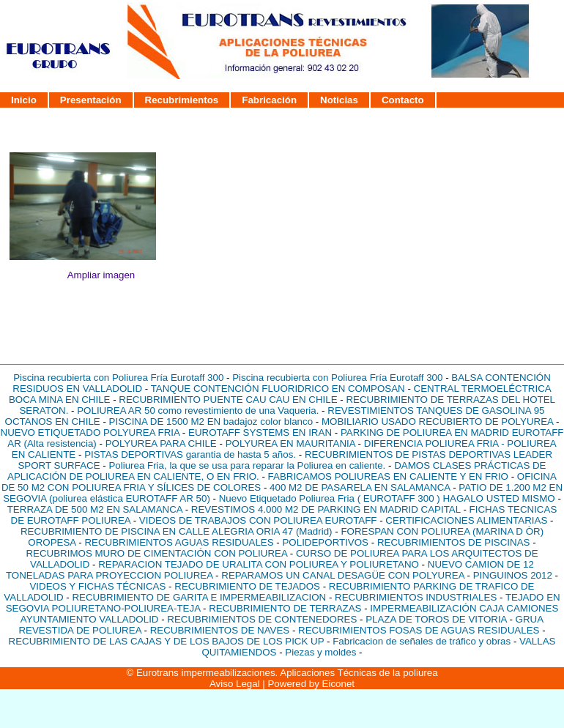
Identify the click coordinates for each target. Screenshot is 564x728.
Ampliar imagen (101, 275)
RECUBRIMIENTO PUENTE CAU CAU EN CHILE (228, 400)
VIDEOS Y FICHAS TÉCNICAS (99, 586)
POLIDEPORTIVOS (325, 542)
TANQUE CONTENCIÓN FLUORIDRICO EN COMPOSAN (278, 389)
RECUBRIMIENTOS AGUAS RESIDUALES (179, 542)
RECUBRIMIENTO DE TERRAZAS (285, 608)
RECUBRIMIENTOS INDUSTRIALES (416, 597)
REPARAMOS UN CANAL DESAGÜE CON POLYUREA (343, 575)
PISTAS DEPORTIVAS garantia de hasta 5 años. (190, 454)
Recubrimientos (182, 100)
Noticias (339, 100)
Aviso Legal (235, 684)
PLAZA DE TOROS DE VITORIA (436, 619)
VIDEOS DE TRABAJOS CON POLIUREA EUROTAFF (258, 520)
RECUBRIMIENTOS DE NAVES (220, 630)
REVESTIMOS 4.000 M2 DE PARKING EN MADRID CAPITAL (326, 509)
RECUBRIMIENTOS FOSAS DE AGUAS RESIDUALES (419, 630)
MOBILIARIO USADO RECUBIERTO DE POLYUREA (437, 421)
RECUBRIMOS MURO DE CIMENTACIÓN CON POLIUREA (156, 553)
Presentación (91, 100)
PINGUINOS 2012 (513, 575)
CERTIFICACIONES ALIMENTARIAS (466, 520)
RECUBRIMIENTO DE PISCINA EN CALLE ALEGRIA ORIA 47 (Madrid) (177, 531)
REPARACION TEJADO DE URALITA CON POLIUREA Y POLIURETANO (259, 564)
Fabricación (269, 100)
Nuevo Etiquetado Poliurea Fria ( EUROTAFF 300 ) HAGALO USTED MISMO (387, 498)
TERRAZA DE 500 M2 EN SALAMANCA (95, 509)
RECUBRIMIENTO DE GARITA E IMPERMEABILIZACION (199, 597)
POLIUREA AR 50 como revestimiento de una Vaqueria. (198, 411)
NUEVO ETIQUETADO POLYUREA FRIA (90, 432)
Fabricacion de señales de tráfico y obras (423, 641)
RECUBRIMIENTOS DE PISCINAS (454, 542)
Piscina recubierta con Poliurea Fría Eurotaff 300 (118, 378)
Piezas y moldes (320, 652)
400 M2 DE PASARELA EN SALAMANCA (360, 487)
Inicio (24, 100)
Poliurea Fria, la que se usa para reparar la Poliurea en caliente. (247, 465)
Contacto (403, 100)
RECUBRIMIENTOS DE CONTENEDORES (262, 619)
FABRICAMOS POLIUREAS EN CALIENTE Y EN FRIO (388, 476)
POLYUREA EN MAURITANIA (290, 443)
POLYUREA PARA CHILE (161, 443)
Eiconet (338, 684)
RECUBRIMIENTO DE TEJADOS (247, 586)
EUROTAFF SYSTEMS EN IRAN (260, 432)
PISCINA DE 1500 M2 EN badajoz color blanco (211, 421)
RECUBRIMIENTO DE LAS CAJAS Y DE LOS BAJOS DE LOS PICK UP (167, 641)
